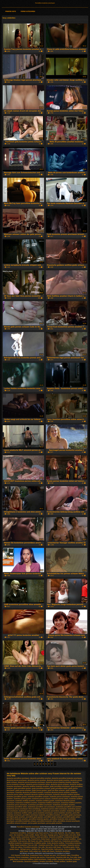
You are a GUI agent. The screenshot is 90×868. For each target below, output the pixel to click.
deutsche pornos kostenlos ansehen (59, 782)
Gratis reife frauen (48, 851)
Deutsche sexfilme (69, 839)
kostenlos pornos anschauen (60, 797)
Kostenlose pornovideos (71, 841)
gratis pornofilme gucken (22, 788)
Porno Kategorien (28, 11)
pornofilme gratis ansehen (16, 817)
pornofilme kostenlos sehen (47, 821)
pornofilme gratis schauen (53, 817)
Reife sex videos (17, 847)
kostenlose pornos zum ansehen (30, 811)
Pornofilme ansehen (30, 847)
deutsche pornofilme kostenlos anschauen (67, 778)
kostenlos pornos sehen (60, 799)
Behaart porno (26, 849)
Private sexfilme (60, 861)
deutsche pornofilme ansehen (41, 778)
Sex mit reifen (70, 833)
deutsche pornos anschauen (17, 780)
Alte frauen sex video (35, 841)
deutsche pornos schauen (60, 784)
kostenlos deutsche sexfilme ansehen (66, 795)
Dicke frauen (46, 839)
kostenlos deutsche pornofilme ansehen (29, 792)
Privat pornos (50, 857)
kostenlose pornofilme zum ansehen (69, 807)
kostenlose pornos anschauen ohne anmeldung (23, 809)
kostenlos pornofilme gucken (17, 797)
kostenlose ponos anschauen (17, 805)
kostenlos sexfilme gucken (45, 801)
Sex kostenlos (19, 835)
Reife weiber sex (35, 851)
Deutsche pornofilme (65, 859)
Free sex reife (33, 845)
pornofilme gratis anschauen (71, 815)
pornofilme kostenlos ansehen (17, 819)
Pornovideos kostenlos (73, 843)
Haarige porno (53, 835)
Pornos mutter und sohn (67, 835)
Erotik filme (25, 855)
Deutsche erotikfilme (56, 837)
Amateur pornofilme (46, 861)
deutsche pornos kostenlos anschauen (32, 782)
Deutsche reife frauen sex (52, 841)
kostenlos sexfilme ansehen (25, 801)
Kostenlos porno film (46, 845)
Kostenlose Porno (36, 855)
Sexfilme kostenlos (15, 843)
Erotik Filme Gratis (23, 839)
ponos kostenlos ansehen (63, 813)
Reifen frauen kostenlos (18, 845)
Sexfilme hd (36, 849)
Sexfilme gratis (72, 861)
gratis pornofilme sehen (59, 788)
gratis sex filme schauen (56, 790)
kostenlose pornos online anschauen (54, 809)
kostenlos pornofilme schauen (38, 797)
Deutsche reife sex (62, 857)
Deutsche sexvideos (62, 851)
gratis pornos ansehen (23, 790)
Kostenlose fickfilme (29, 837)
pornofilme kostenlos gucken (39, 819)
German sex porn (50, 855)
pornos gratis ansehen (54, 823)
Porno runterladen (60, 845)
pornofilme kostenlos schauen (26, 821)
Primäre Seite (11, 11)
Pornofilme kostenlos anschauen (45, 3)
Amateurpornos (28, 843)
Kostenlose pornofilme (18, 833)
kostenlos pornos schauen (42, 799)
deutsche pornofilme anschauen (18, 778)
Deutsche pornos (74, 845)
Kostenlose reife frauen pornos (38, 833)
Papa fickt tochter (47, 849)
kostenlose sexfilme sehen (23, 813)
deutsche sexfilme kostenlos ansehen (36, 786)
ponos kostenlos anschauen (43, 813)
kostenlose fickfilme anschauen (49, 803)
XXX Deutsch (16, 855)
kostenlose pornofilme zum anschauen (41, 807)
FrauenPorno (36, 839)
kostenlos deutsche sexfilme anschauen (38, 795)
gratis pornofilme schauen (41, 788)
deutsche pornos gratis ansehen (58, 780)
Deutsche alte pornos (37, 857)
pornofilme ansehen (53, 815)
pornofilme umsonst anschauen (69, 821)
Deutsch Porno (57, 839)
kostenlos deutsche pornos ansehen (57, 792)
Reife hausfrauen (40, 859)
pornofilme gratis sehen (72, 817)
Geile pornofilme (42, 837)
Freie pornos (22, 841)
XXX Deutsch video (64, 855)
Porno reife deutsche (57, 833)
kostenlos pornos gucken (23, 799)
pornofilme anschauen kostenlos (34, 815)
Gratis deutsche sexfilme (56, 843)
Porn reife (73, 857)
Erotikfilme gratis (40, 843)
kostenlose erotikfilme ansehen (26, 803)
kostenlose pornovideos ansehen (54, 811)
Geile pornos (59, 849)
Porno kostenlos (70, 849)
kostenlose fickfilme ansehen (71, 803)
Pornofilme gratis (68, 847)
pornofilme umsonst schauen (17, 823)
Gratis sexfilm (29, 835)
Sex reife (41, 847)
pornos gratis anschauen (37, 823)
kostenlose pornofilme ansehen (64, 805)
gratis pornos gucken (39, 790)
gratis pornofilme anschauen (60, 786)
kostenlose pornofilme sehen (17, 807)
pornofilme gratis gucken (35, 817)
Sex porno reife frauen (54, 847)
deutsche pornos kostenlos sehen (38, 784)
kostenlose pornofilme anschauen (40, 805)
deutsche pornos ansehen (37, 780)
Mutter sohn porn (41, 835)
